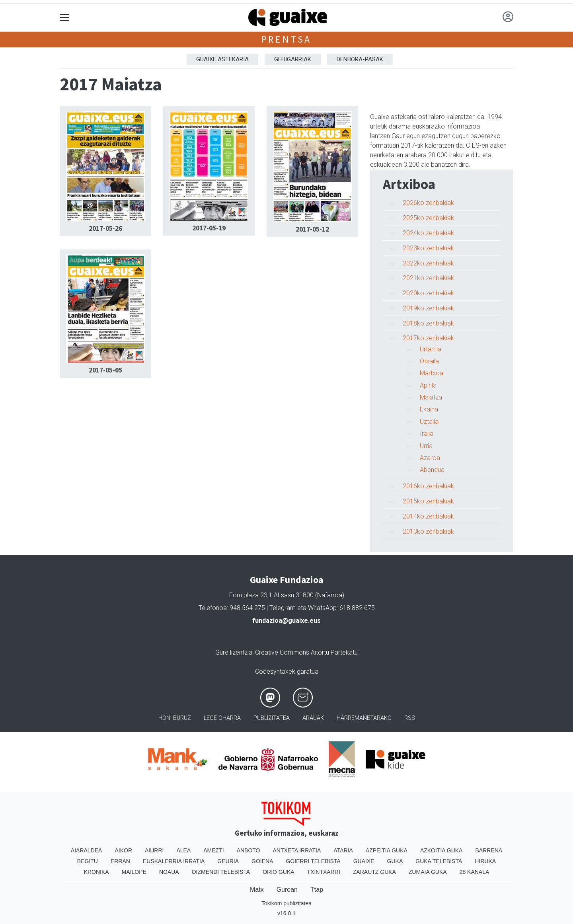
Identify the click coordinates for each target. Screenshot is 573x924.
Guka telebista (439, 861)
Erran (120, 861)
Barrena (489, 850)
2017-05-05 (105, 370)
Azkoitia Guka (441, 850)
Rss (410, 718)
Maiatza (431, 397)
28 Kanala (475, 872)
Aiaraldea (87, 850)
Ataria (343, 850)
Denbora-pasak (360, 59)
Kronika (96, 872)
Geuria (228, 861)
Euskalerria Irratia (174, 861)
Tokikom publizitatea (286, 903)
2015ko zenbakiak (428, 501)
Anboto (248, 850)
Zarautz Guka (374, 872)
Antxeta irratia (297, 850)
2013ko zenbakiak (428, 531)
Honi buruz (175, 718)
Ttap (317, 890)
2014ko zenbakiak (428, 516)
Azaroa (430, 458)
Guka (395, 861)
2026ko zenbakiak (428, 203)
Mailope (134, 872)
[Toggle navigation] (65, 18)
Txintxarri (324, 872)
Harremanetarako (364, 718)
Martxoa (432, 373)
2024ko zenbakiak (428, 233)
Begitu (88, 861)
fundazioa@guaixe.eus (286, 621)
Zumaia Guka (428, 872)
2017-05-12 (312, 229)
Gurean (287, 890)
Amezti (213, 850)
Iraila (427, 434)
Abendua (432, 470)
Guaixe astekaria (222, 59)
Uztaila (429, 422)
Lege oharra (222, 718)
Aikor (123, 850)
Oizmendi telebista (221, 872)
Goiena (262, 861)
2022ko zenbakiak (428, 263)
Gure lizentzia (234, 652)
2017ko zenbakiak (428, 338)
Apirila (428, 385)
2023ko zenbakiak (428, 248)
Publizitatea (272, 718)
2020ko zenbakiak (428, 293)
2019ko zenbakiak (428, 308)
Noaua (169, 872)
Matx (257, 890)
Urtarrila (431, 349)
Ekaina (429, 409)
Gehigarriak (293, 59)
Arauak (313, 718)
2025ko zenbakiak (428, 218)
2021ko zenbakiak (428, 278)
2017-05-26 (105, 228)
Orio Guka (278, 872)
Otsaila (429, 361)
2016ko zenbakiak (428, 486)
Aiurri (154, 850)
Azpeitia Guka (387, 850)
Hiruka (485, 861)
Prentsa (287, 39)
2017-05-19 (209, 228)
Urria (426, 446)
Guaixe (364, 861)
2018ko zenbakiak (428, 323)
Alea (183, 850)
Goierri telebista (313, 861)
